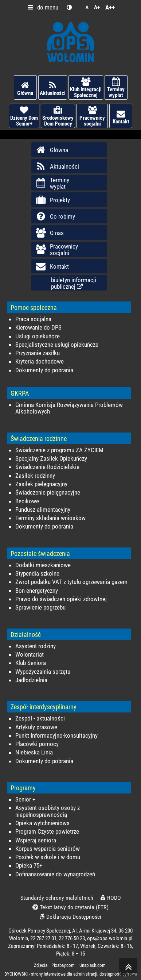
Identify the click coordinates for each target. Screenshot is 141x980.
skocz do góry (128, 969)
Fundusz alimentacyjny (43, 510)
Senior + (25, 800)
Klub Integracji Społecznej (86, 88)
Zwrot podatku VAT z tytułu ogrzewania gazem (71, 582)
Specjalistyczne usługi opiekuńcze (57, 345)
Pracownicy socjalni (92, 116)
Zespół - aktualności (40, 718)
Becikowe (27, 501)
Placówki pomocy (37, 744)
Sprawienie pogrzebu (40, 608)
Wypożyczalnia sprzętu (43, 672)
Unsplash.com (93, 965)
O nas (49, 233)
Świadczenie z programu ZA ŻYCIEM (59, 450)
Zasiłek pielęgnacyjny (41, 484)
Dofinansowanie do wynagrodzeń (55, 874)
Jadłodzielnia (31, 680)
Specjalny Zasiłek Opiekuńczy (51, 459)
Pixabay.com (63, 965)
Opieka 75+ (29, 866)
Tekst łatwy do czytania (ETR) (70, 907)
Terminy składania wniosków (50, 518)
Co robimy (55, 216)
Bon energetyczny (37, 591)
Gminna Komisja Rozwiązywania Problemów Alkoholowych (69, 408)
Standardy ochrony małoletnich (57, 898)
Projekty (52, 200)
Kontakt (121, 117)
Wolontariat (30, 655)
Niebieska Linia (34, 752)
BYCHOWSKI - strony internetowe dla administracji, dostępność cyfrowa (71, 974)
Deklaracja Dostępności (70, 917)
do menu (42, 7)
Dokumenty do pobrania (44, 370)
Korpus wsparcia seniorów (48, 849)
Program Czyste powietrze (47, 832)
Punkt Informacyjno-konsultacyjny (56, 736)
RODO (111, 898)
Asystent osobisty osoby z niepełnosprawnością (48, 811)
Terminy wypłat (116, 88)
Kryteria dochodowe (40, 362)
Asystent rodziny (36, 646)
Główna (25, 89)
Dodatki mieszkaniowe (43, 565)
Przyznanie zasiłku (38, 353)
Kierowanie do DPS (38, 328)
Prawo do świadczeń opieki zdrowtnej (61, 599)
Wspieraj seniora (36, 840)
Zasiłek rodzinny (35, 476)
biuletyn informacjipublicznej (74, 283)
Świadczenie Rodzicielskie (47, 467)
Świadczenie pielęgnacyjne (48, 493)
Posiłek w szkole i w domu (48, 857)
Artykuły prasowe (36, 727)
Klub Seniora (31, 663)
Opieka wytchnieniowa (42, 823)
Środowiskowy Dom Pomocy (58, 116)
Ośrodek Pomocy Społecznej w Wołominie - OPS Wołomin (71, 42)
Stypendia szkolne (37, 574)
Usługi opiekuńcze (38, 336)
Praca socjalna (33, 319)
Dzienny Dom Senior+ (24, 116)
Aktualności (53, 89)
